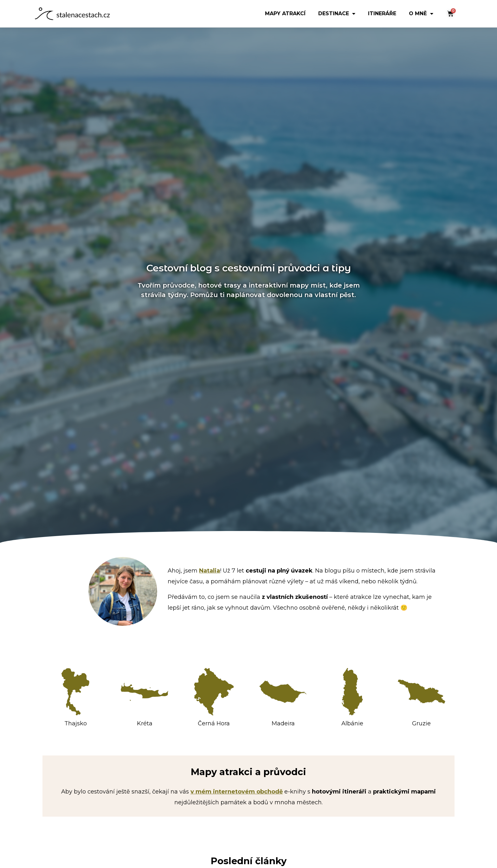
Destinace (337, 16)
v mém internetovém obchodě (237, 792)
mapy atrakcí (285, 16)
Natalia (210, 571)
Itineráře (382, 16)
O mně (421, 16)
